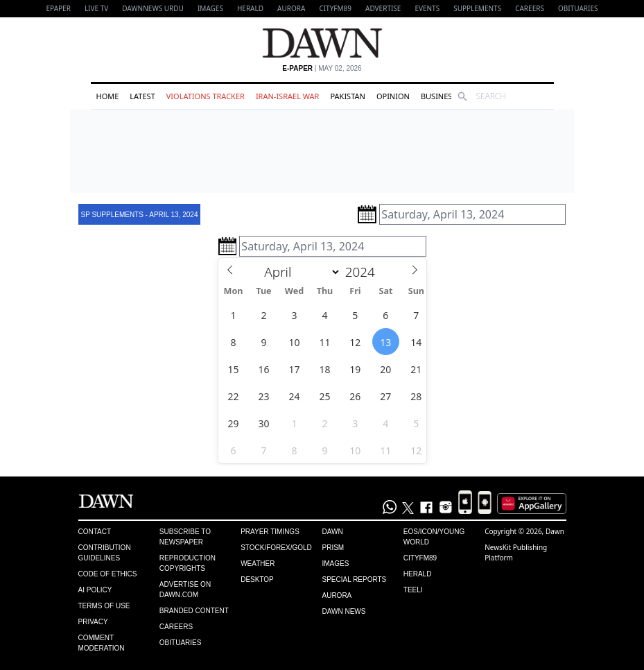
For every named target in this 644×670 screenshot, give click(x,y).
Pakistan (347, 96)
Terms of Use (104, 606)
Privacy (93, 622)
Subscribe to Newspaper (185, 537)
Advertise (383, 8)
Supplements (477, 8)
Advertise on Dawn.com (185, 590)
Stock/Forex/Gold (276, 548)
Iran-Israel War (288, 96)
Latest (142, 96)
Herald (250, 8)
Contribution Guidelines (105, 553)
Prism (333, 548)
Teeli (413, 590)
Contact (95, 532)
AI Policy (95, 590)
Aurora (291, 8)
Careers (530, 8)
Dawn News (343, 611)
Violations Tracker (206, 96)
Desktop (257, 579)
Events (427, 8)
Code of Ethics (108, 574)
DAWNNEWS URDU (153, 8)
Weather (258, 564)
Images (210, 8)
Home (108, 96)
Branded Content (194, 611)
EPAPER (59, 8)
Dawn (332, 532)
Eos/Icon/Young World (434, 537)
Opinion (393, 96)
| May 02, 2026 (322, 68)
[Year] (364, 272)
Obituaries (578, 8)
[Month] (299, 272)
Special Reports (354, 579)
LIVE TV (96, 8)
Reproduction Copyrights (188, 563)
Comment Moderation (102, 643)
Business (439, 96)
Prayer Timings (270, 532)
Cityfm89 (420, 558)
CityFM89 (335, 8)
